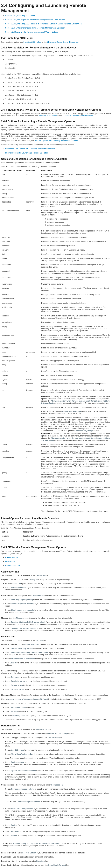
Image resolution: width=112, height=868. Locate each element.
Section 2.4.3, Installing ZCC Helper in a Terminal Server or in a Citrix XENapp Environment (44, 24)
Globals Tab (10, 562)
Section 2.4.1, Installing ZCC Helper (20, 16)
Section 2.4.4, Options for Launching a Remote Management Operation (35, 28)
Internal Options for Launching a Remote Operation (56, 141)
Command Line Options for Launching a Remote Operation (30, 149)
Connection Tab (12, 557)
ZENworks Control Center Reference (63, 42)
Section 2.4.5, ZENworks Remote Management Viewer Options (32, 32)
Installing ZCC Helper (32, 42)
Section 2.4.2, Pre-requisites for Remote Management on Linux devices (35, 20)
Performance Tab (12, 566)
